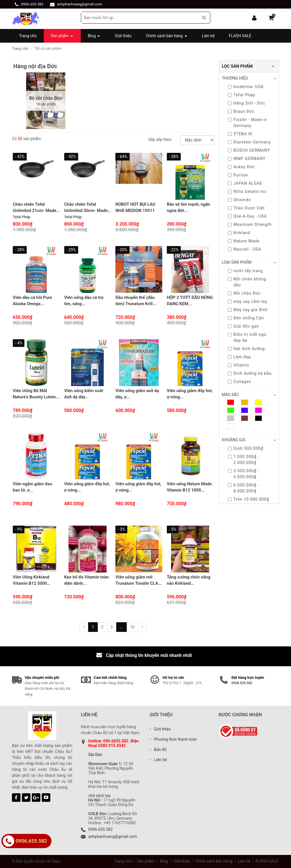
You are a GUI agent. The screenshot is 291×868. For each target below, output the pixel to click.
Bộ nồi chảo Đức (46, 98)
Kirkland (239, 233)
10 (132, 627)
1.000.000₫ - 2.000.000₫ (244, 460)
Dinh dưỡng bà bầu (250, 373)
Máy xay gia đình (248, 310)
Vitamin (239, 365)
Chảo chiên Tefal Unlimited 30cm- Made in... (86, 211)
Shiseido (239, 200)
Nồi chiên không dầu (247, 282)
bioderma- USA (246, 87)
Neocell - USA (245, 249)
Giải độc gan (244, 326)
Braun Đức (241, 111)
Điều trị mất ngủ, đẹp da (248, 337)
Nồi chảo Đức (244, 293)
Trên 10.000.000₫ (249, 499)
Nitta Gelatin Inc (247, 191)
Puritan (238, 175)
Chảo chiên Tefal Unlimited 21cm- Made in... (35, 211)
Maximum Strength (250, 224)
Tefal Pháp (242, 95)
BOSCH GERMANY (249, 150)
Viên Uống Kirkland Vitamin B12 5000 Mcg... (31, 583)
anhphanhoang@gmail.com (80, 4)
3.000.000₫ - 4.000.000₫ (244, 474)
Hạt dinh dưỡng (246, 349)
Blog (164, 861)
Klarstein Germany (249, 142)
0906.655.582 (32, 4)
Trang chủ (20, 48)
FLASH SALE (267, 861)
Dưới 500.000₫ (246, 448)
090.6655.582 (116, 741)
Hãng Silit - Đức (247, 103)
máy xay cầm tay (248, 301)
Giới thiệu (182, 861)
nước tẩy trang (246, 271)
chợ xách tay (99, 796)
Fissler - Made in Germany (248, 123)
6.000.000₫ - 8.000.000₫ (244, 488)
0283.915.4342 (112, 746)
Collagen (240, 382)
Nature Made (244, 241)
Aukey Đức (242, 167)
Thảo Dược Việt (246, 208)
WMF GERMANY (247, 159)
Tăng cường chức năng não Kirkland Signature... (189, 583)
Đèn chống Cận (246, 318)
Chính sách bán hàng (214, 861)
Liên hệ (244, 861)
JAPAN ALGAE (245, 183)
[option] (46, 101)
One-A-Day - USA (247, 216)
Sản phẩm (146, 861)
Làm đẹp (240, 357)
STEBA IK (240, 134)
